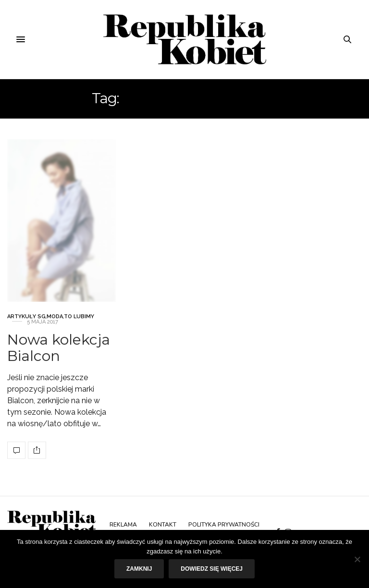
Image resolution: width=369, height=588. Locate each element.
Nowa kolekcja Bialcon (59, 352)
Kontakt (163, 525)
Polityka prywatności (224, 525)
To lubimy (79, 321)
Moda (55, 321)
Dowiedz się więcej (212, 569)
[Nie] (357, 559)
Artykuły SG (26, 321)
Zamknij (139, 569)
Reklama (123, 525)
